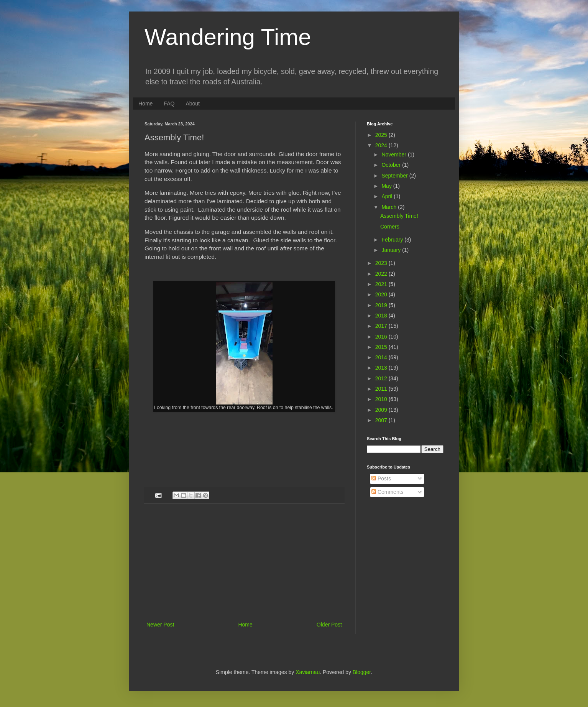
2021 (382, 284)
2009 (382, 410)
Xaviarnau (308, 672)
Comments (388, 492)
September (395, 176)
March (390, 207)
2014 (382, 357)
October (392, 165)
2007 (382, 420)
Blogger (362, 672)
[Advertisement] (244, 562)
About (193, 104)
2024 (382, 145)
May (387, 186)
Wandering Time (228, 37)
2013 (382, 368)
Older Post (329, 625)
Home (145, 104)
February (393, 240)
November (394, 155)
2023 (382, 263)
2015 (382, 347)
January (392, 250)
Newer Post (160, 625)
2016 (382, 337)
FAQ (169, 104)
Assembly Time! (399, 216)
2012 (382, 378)
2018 (382, 316)
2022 (382, 274)
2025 (382, 135)
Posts (381, 478)
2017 (382, 326)
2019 (382, 305)
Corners (390, 227)
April (388, 196)
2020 (382, 294)
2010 (382, 399)
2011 (382, 389)
